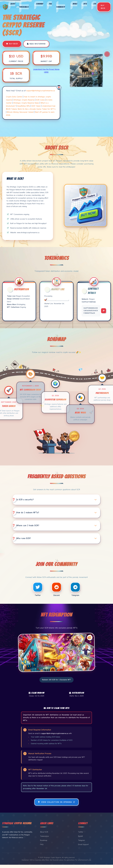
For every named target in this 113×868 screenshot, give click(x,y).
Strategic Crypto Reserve (24, 99)
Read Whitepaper (36, 44)
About (13, 4)
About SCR (44, 835)
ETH (95, 4)
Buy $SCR (103, 7)
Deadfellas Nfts (24, 105)
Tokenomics (24, 7)
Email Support (83, 848)
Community (61, 7)
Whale (75, 4)
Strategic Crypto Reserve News (26, 102)
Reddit (80, 839)
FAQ (50, 4)
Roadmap (40, 4)
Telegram (82, 844)
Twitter (81, 835)
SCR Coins (40, 99)
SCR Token (36, 105)
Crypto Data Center (14, 96)
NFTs (85, 4)
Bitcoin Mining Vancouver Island (20, 112)
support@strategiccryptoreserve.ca (41, 90)
